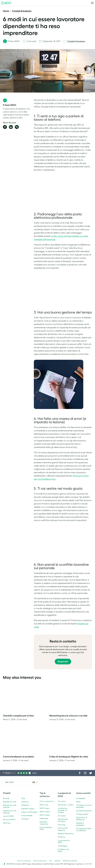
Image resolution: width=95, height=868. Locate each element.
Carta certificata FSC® (46, 828)
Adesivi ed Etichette (29, 812)
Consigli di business (22, 11)
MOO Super (44, 808)
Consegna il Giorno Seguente (84, 806)
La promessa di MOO (64, 841)
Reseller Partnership (66, 834)
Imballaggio (63, 846)
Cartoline (25, 802)
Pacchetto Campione (44, 823)
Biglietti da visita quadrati (10, 806)
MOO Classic (45, 815)
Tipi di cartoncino (47, 801)
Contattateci (81, 798)
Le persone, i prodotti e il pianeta (63, 810)
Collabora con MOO (63, 850)
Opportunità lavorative (63, 820)
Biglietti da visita (10, 802)
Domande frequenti (84, 811)
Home (6, 11)
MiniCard (7, 823)
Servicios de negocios (63, 829)
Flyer (23, 798)
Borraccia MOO (9, 820)
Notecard (25, 805)
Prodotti (6, 798)
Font (51, 861)
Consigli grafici (82, 814)
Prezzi (78, 802)
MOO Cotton (45, 812)
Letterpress (44, 818)
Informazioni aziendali (70, 861)
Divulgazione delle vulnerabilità (84, 830)
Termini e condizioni (24, 861)
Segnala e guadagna (80, 824)
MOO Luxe (44, 805)
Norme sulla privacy (40, 861)
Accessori (25, 819)
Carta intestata (27, 815)
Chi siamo (62, 801)
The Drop (62, 825)
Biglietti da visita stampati (10, 812)
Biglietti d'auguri (28, 809)
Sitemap (57, 861)
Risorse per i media (65, 805)
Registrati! (63, 662)
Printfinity (61, 837)
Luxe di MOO (8, 816)
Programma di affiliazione (82, 818)
